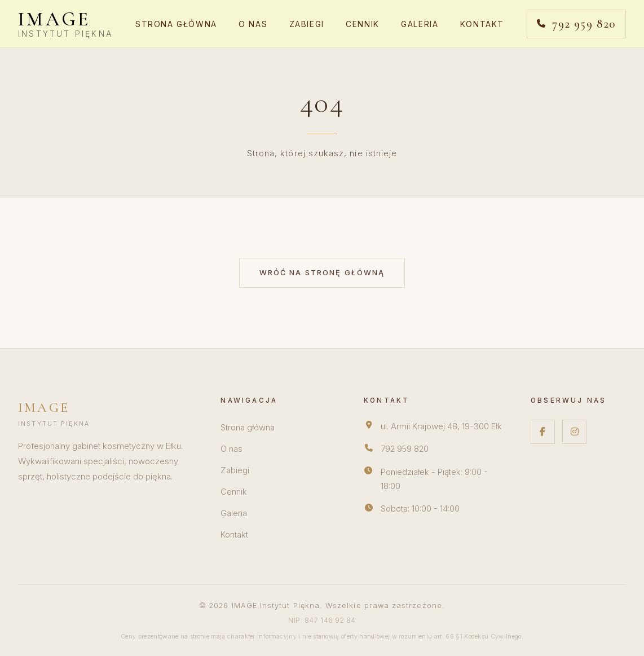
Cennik (363, 24)
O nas (253, 24)
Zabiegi (307, 24)
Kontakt (482, 24)
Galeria (420, 24)
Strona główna (176, 24)
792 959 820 (405, 449)
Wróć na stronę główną (322, 273)
